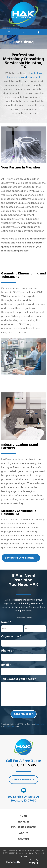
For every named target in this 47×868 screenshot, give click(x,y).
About (24, 833)
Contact (23, 839)
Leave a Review (22, 780)
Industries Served (24, 827)
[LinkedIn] (24, 790)
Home (24, 816)
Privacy (24, 856)
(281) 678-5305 (24, 765)
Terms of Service (9, 726)
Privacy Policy (40, 724)
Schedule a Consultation (19, 558)
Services (24, 822)
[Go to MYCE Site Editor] (34, 863)
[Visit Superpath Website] (13, 863)
